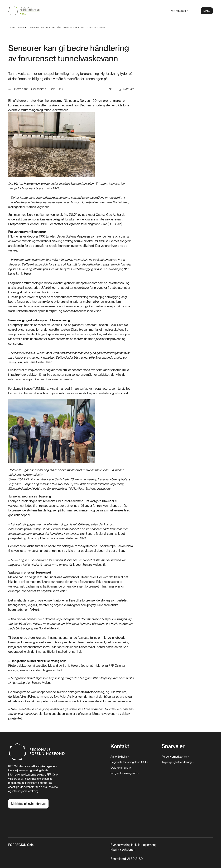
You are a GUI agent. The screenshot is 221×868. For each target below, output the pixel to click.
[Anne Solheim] (120, 757)
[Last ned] (126, 89)
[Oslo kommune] (121, 768)
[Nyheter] (22, 27)
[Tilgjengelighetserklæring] (178, 762)
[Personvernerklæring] (175, 757)
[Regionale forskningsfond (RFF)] (129, 762)
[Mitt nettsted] (179, 11)
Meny (207, 11)
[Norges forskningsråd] (124, 773)
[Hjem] (37, 759)
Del (111, 89)
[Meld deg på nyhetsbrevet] (28, 804)
